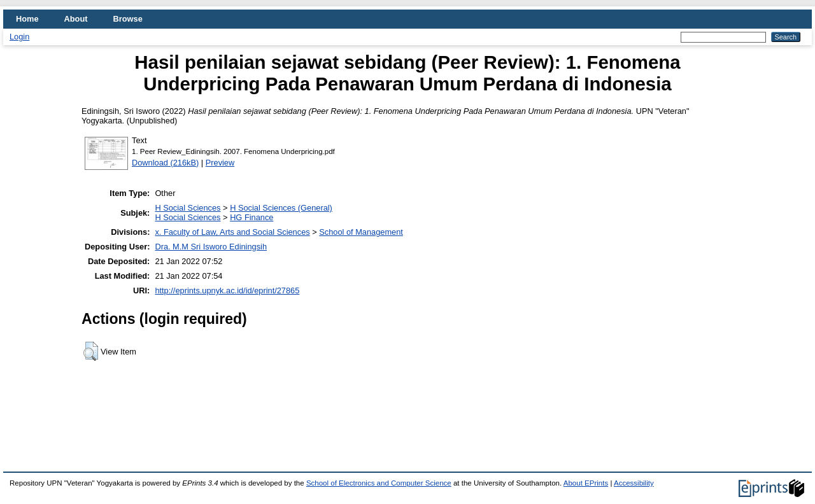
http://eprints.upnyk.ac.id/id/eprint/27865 (227, 290)
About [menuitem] (76, 19)
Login (19, 37)
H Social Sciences (188, 208)
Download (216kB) (165, 163)
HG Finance (252, 217)
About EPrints (586, 483)
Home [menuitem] (27, 19)
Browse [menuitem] (128, 19)
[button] (91, 351)
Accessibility (634, 483)
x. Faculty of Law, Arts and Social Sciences (232, 232)
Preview (220, 163)
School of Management (361, 232)
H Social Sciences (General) (281, 208)
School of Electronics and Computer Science (379, 483)
